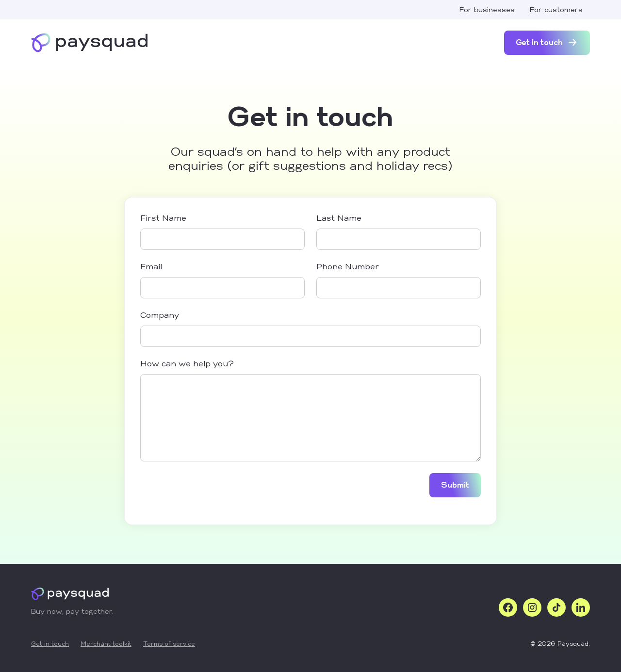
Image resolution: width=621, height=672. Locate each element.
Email (151, 267)
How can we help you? (187, 364)
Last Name (339, 219)
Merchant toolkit (106, 644)
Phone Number (348, 267)
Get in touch (50, 644)
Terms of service (169, 644)
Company (160, 316)
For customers (556, 10)
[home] (89, 43)
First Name (163, 219)
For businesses (487, 10)
